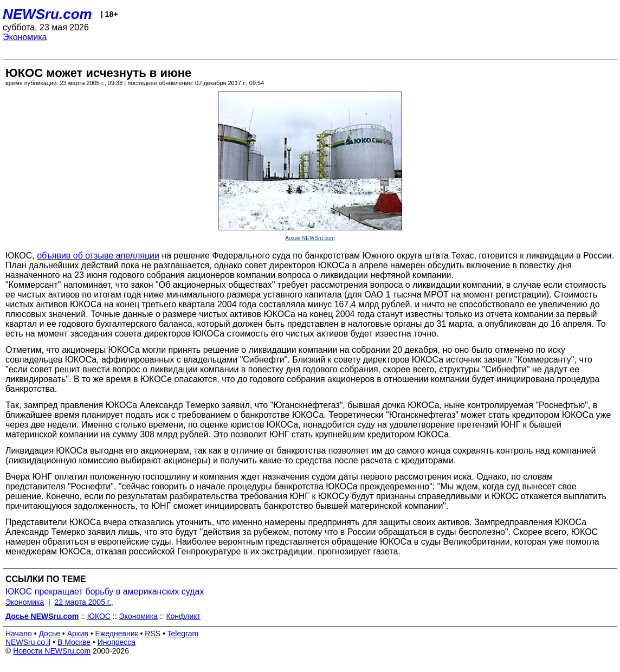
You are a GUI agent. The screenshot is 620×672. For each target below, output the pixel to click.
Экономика (25, 37)
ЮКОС (99, 616)
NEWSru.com (47, 14)
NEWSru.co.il (28, 642)
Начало (19, 634)
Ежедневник (117, 634)
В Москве (74, 642)
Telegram (183, 634)
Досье (49, 634)
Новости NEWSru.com (52, 651)
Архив (78, 634)
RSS (153, 634)
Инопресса (117, 642)
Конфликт (183, 616)
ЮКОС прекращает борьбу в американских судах (105, 592)
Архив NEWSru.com (310, 238)
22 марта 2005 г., (84, 602)
